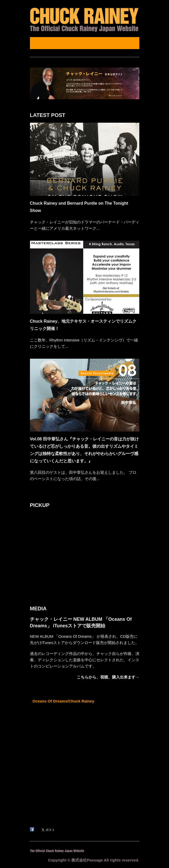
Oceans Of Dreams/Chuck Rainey (64, 701)
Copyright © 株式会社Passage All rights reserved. (94, 860)
